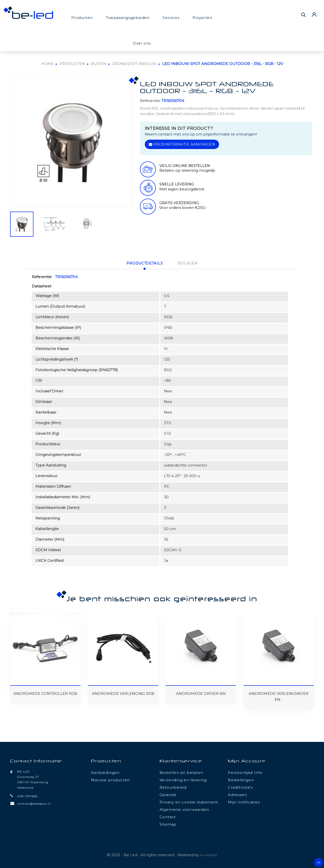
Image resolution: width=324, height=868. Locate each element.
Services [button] (171, 18)
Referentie (42, 276)
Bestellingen (241, 779)
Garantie (168, 794)
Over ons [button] (142, 43)
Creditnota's (240, 787)
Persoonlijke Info (245, 772)
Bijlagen (189, 263)
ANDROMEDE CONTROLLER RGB (45, 693)
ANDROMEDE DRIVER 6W (201, 693)
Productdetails (143, 263)
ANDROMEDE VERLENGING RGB (123, 693)
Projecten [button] (202, 18)
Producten (82, 18)
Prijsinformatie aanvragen (182, 144)
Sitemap (168, 824)
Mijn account (246, 761)
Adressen (237, 794)
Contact (168, 816)
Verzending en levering (183, 779)
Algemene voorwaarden (184, 809)
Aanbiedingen (105, 772)
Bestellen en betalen (181, 772)
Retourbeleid (173, 787)
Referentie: (150, 101)
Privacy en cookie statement (189, 801)
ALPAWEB (209, 854)
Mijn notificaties (244, 801)
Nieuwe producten (110, 779)
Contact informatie (36, 761)
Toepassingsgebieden (128, 18)
